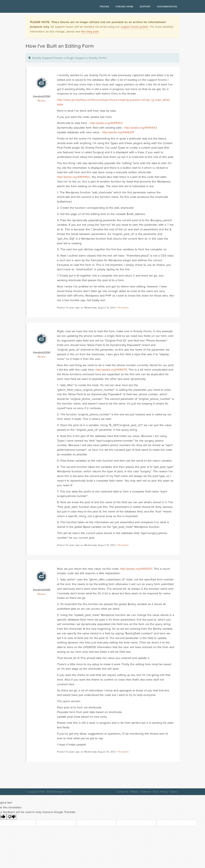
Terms (156, 792)
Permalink (123, 308)
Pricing (105, 7)
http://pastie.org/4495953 (106, 123)
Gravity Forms (98, 58)
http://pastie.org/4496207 (118, 132)
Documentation (167, 7)
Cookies (173, 792)
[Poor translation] (12, 817)
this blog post (90, 31)
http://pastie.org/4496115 (111, 370)
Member (42, 101)
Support (145, 7)
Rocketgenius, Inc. (62, 792)
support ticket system (134, 27)
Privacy (164, 792)
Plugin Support (76, 58)
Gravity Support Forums (47, 58)
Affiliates (134, 792)
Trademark (146, 792)
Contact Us (123, 792)
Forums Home (124, 7)
